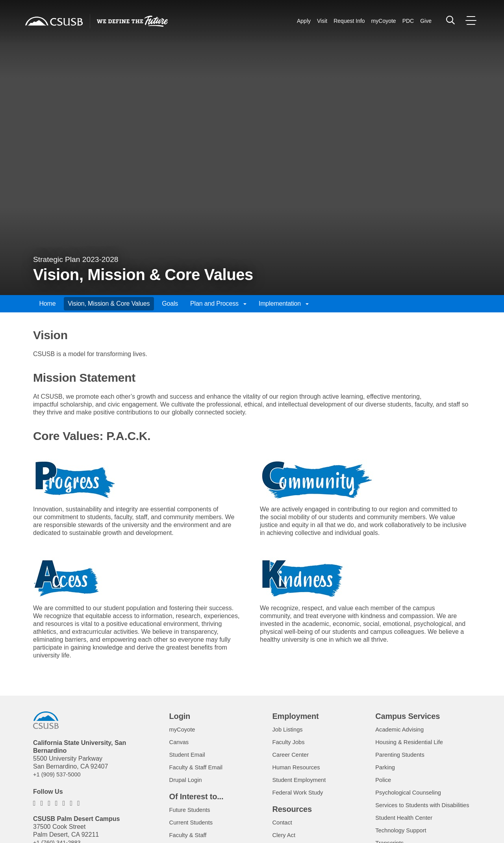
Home (47, 304)
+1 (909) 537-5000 (59, 774)
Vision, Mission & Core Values (109, 304)
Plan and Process (218, 304)
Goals (170, 304)
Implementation (284, 304)
